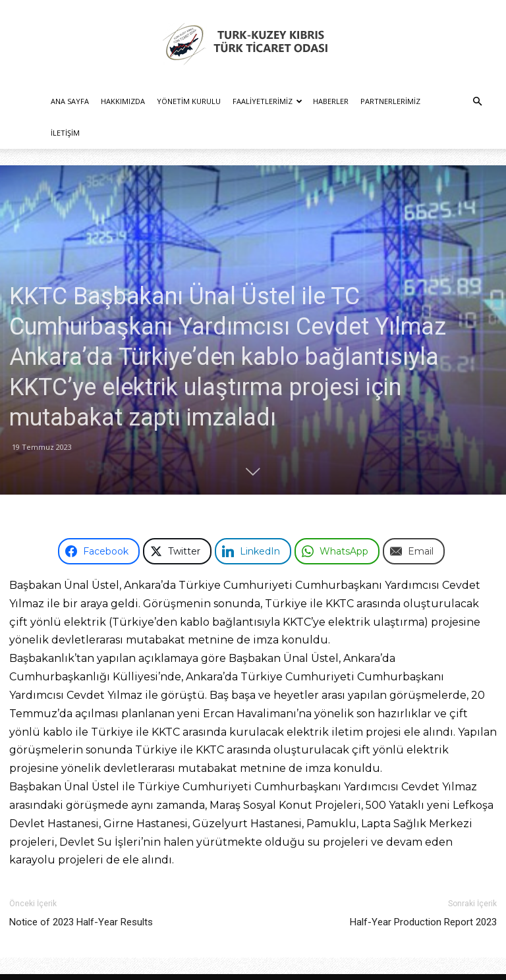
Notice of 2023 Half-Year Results (81, 890)
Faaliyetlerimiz (267, 101)
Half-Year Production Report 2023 (423, 890)
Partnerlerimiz (390, 101)
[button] (477, 102)
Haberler (331, 101)
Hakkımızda (123, 101)
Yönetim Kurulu (189, 101)
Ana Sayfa (70, 101)
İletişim (65, 133)
